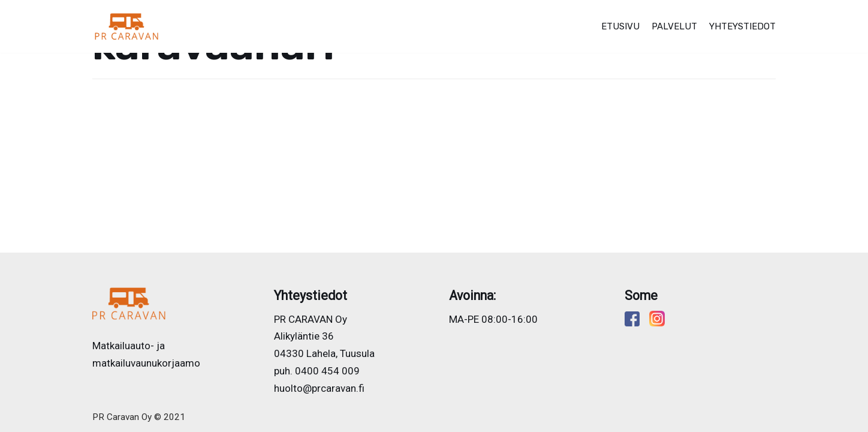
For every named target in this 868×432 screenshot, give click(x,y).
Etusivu (620, 26)
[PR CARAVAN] (127, 26)
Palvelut (674, 26)
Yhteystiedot (742, 26)
